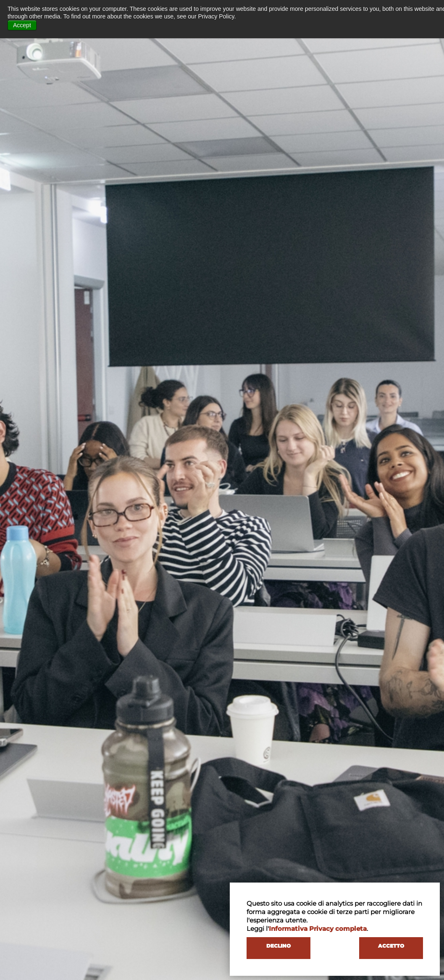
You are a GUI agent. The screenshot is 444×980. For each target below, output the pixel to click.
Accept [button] (22, 25)
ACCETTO (391, 946)
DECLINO (278, 946)
